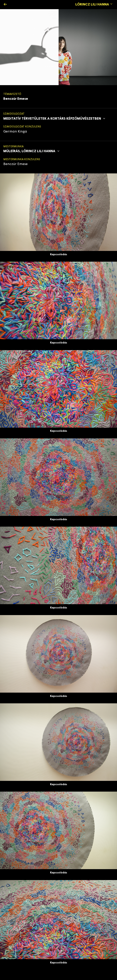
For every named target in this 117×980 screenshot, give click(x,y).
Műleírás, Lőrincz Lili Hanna (32, 151)
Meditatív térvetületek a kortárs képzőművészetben (55, 119)
